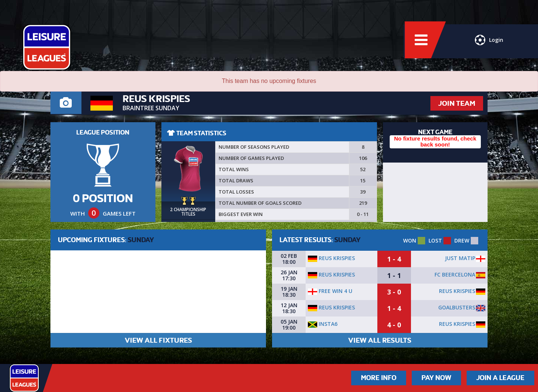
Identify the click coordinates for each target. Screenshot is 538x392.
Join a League (500, 378)
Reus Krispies (331, 258)
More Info (379, 378)
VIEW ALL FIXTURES (158, 340)
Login (489, 43)
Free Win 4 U (330, 291)
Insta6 (323, 324)
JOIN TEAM (457, 103)
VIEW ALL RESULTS (380, 340)
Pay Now (436, 378)
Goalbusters (457, 307)
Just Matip (460, 258)
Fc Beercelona (455, 274)
